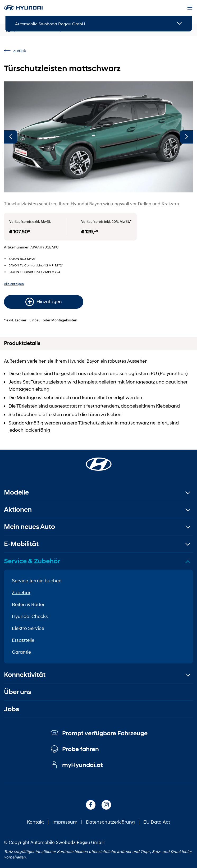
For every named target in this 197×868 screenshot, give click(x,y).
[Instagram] (106, 805)
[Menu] (190, 8)
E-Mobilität (21, 544)
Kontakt (35, 822)
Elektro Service (28, 628)
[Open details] (179, 24)
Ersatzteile (23, 640)
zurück (15, 50)
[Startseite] (99, 461)
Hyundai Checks (30, 616)
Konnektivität (25, 675)
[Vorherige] (11, 137)
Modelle (16, 492)
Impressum (65, 822)
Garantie (21, 652)
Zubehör (21, 593)
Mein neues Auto (29, 527)
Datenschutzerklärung (110, 822)
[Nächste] (186, 137)
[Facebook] (91, 805)
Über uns (18, 692)
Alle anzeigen (14, 284)
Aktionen (18, 509)
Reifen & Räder (28, 604)
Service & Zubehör (32, 561)
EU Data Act (157, 822)
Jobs (12, 709)
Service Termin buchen (37, 581)
